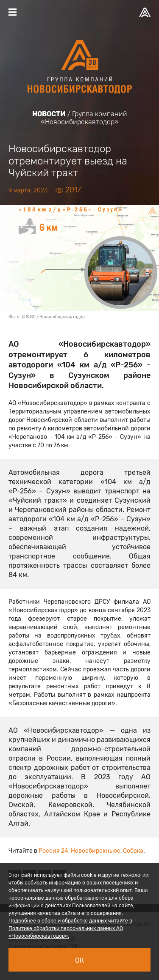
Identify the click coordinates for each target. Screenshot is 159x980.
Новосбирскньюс (96, 851)
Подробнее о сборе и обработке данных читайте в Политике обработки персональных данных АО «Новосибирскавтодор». (70, 928)
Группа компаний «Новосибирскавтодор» (84, 118)
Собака (133, 851)
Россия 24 (53, 851)
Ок (79, 960)
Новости (49, 114)
